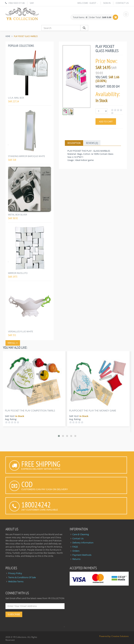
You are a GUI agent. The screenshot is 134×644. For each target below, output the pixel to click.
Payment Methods (82, 555)
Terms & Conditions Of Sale (22, 577)
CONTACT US (122, 3)
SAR (32, 3)
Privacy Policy (15, 573)
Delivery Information (83, 543)
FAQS (75, 547)
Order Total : (100, 17)
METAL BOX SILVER (18, 215)
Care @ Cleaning (81, 534)
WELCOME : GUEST (87, 3)
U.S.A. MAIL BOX (16, 98)
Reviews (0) (92, 143)
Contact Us (78, 538)
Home (8, 36)
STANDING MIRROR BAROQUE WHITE (27, 156)
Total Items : (80, 17)
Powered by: (105, 636)
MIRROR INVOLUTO (18, 273)
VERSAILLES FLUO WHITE (21, 331)
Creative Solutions (120, 636)
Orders (76, 551)
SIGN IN (107, 3)
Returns (76, 559)
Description (74, 143)
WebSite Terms (16, 581)
